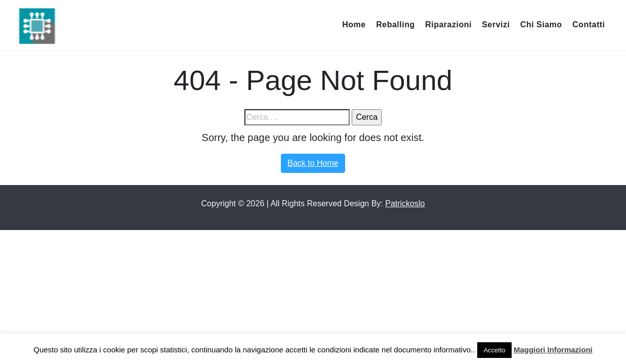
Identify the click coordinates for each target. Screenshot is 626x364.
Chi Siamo (541, 25)
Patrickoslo (405, 203)
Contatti (589, 25)
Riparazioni (448, 25)
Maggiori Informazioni (553, 350)
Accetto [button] (494, 350)
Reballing (395, 25)
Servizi (496, 25)
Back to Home (313, 163)
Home (354, 25)
